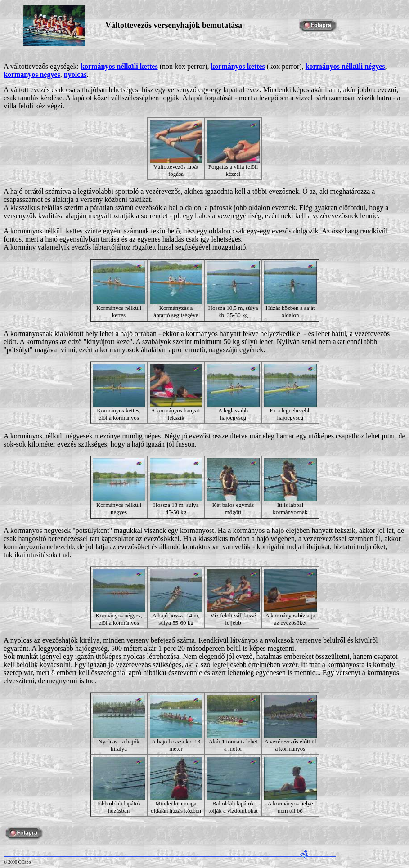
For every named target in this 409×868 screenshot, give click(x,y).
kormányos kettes (238, 66)
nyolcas (75, 74)
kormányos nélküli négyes (345, 66)
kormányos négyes (32, 74)
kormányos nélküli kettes (119, 66)
